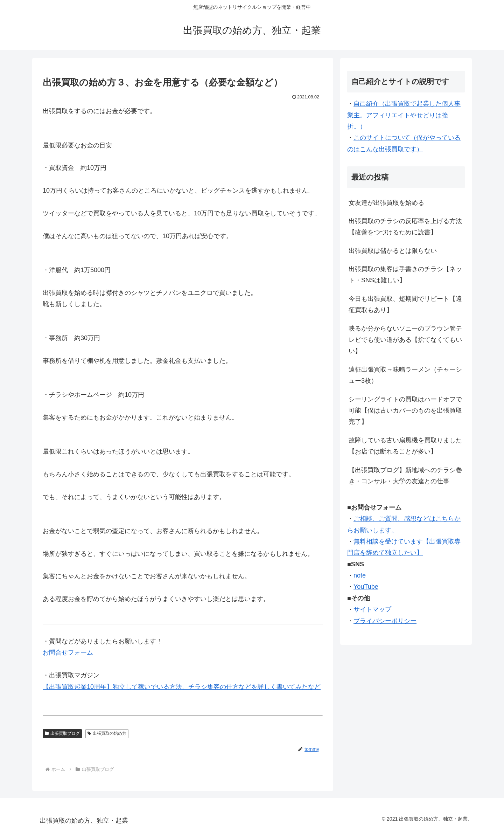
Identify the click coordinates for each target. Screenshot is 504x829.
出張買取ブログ (62, 733)
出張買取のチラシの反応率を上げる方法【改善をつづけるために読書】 (405, 227)
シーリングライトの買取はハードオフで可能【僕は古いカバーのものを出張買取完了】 (405, 411)
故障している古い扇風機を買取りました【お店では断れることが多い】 (405, 446)
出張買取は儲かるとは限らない (393, 251)
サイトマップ (372, 609)
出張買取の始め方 (107, 733)
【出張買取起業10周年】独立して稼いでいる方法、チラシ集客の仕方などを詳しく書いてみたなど (182, 687)
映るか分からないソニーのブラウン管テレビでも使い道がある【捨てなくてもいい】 (405, 340)
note (360, 575)
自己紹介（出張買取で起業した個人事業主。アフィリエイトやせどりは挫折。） (404, 115)
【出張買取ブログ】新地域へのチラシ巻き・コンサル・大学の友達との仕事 (405, 476)
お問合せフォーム (68, 652)
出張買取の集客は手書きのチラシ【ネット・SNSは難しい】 (405, 275)
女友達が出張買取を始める (386, 203)
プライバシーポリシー (385, 621)
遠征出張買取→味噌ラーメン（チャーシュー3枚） (405, 375)
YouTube (366, 587)
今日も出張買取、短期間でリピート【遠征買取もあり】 (405, 304)
